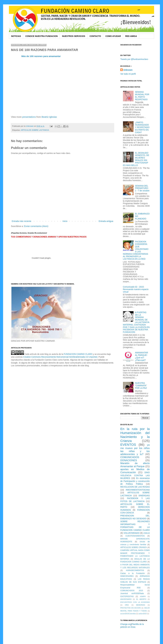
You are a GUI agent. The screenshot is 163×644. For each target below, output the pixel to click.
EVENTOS (128, 445)
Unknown (128, 70)
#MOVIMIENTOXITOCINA (138, 490)
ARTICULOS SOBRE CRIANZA (134, 547)
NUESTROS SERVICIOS (74, 36)
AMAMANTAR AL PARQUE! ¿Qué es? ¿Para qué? (141, 356)
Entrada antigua (106, 221)
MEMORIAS (141, 605)
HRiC (127, 605)
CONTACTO (95, 36)
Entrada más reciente (21, 221)
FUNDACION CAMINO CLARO (78, 354)
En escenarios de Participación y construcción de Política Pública (135, 481)
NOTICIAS (16, 36)
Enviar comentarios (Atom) (36, 226)
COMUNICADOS (130, 457)
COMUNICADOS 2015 (132, 591)
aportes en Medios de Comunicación (135, 471)
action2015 (143, 614)
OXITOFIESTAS (127, 596)
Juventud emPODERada (132, 593)
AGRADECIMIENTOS (135, 570)
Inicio (65, 221)
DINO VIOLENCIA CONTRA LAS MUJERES (135, 475)
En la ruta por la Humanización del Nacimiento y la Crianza (135, 435)
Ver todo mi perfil (128, 74)
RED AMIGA (131, 36)
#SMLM (147, 533)
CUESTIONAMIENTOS (135, 536)
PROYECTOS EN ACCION (131, 608)
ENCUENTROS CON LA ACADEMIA (135, 602)
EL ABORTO (141, 599)
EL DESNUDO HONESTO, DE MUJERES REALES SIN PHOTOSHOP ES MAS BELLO (136, 159)
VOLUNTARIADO (131, 533)
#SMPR (143, 596)
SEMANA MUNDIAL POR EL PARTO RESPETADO (142, 96)
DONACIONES (129, 460)
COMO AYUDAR (113, 36)
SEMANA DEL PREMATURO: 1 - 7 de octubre (142, 188)
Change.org (126, 624)
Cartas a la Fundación (133, 573)
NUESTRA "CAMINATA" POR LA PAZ (141, 386)
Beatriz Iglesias (49, 117)
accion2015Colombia (128, 614)
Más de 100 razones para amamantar (41, 56)
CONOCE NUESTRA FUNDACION (41, 36)
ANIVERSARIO (126, 599)
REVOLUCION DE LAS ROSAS (135, 487)
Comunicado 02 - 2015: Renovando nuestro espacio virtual (136, 289)
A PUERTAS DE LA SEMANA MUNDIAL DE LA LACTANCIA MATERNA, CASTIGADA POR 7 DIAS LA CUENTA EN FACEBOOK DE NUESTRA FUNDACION (136, 322)
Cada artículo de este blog (36, 354)
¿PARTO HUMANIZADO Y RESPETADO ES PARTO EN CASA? (142, 127)
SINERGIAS (144, 496)
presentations (29, 117)
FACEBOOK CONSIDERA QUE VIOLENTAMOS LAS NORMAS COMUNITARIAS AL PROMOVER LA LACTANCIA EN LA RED (136, 250)
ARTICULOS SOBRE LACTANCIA (35, 130)
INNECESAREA (127, 576)
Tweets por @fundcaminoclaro (134, 59)
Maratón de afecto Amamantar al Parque (135, 465)
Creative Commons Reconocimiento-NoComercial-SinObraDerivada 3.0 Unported (60, 357)
